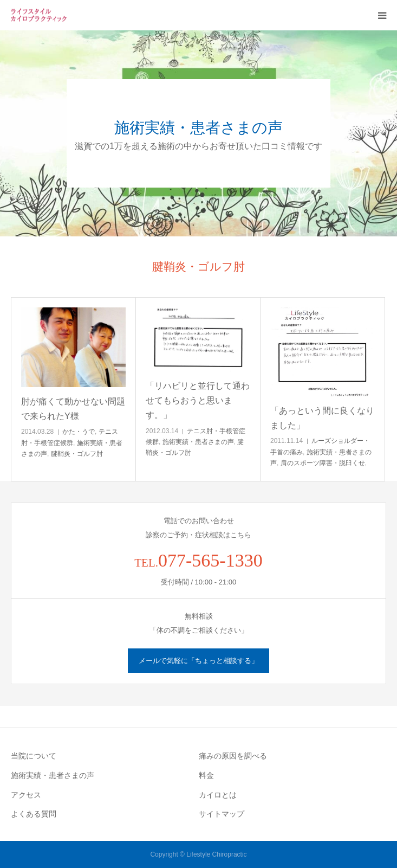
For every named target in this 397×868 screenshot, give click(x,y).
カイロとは (218, 795)
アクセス (26, 795)
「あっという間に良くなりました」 (322, 418)
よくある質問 (34, 814)
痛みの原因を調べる (233, 756)
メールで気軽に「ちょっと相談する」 (198, 661)
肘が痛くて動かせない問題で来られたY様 (73, 409)
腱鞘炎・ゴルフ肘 (77, 454)
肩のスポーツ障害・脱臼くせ (323, 463)
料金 (206, 775)
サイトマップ (222, 814)
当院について (34, 756)
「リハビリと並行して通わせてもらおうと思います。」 (198, 400)
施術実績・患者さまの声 (198, 442)
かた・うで (79, 432)
